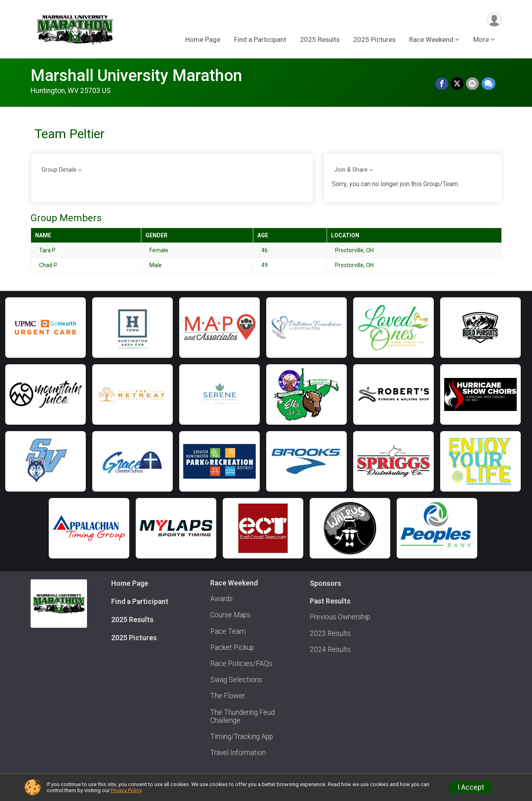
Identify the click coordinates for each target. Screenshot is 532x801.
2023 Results (330, 633)
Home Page (203, 40)
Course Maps (230, 615)
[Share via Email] (473, 84)
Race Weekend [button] (431, 40)
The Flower (228, 696)
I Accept (471, 787)
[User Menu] (494, 20)
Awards (221, 599)
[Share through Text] (489, 84)
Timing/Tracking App (242, 737)
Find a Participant (260, 40)
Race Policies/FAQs (241, 664)
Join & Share (351, 170)
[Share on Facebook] (442, 84)
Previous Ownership (340, 617)
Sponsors (325, 583)
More (481, 40)
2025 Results (320, 40)
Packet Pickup (232, 647)
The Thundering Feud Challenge (242, 716)
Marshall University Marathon (136, 76)
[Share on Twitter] (457, 84)
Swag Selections (236, 680)
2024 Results (330, 650)
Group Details (59, 170)
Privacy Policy (126, 790)
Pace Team (228, 631)
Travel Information (238, 753)
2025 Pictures (374, 40)
